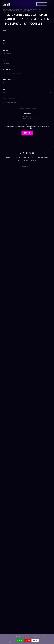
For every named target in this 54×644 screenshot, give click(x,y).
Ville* (4, 89)
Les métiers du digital (29, 158)
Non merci (27, 640)
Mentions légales (43, 158)
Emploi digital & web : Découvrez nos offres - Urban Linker (16, 11)
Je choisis (35, 640)
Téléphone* (6, 50)
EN (32, 160)
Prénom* (5, 31)
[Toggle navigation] (50, 4)
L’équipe (8, 158)
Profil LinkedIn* (7, 70)
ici (31, 128)
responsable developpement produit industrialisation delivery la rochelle (19, 12)
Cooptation (17, 158)
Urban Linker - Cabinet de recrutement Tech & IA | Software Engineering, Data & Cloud (22, 9)
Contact (26, 160)
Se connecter (42, 4)
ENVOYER (27, 133)
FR (35, 160)
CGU (19, 160)
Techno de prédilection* (9, 99)
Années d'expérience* (8, 80)
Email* (4, 60)
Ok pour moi (19, 640)
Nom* (4, 41)
